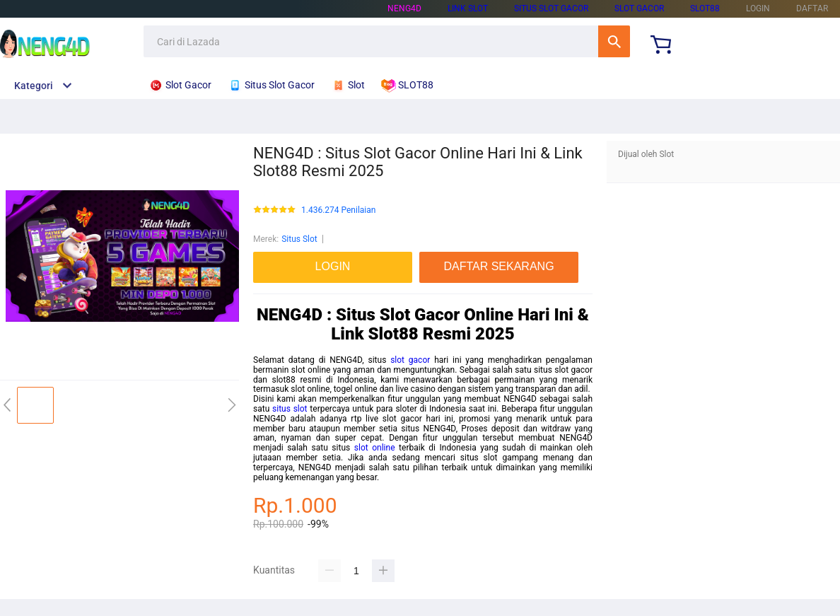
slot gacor (410, 360)
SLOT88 (705, 8)
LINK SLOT (468, 8)
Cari (614, 41)
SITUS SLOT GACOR (551, 8)
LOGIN (758, 8)
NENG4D (404, 8)
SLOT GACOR (639, 8)
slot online (375, 448)
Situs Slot (299, 239)
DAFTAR (812, 8)
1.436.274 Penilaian (338, 210)
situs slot (290, 409)
